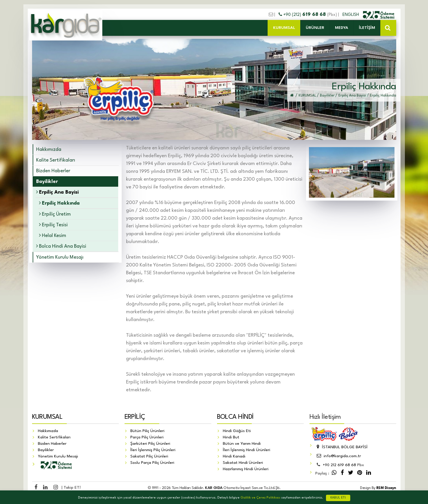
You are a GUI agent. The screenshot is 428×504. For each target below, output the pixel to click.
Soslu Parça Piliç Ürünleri (152, 463)
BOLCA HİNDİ (235, 417)
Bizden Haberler (53, 171)
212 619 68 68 (339, 465)
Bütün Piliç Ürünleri (147, 431)
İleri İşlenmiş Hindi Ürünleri (247, 450)
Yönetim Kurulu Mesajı (60, 257)
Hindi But (231, 438)
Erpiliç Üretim (55, 214)
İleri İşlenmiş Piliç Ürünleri (153, 450)
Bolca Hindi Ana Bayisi (61, 246)
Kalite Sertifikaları (56, 160)
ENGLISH (351, 15)
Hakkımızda (49, 150)
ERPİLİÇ (135, 417)
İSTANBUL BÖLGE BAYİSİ (341, 447)
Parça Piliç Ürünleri (147, 438)
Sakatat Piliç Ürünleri (149, 457)
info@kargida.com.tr (338, 456)
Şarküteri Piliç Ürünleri (150, 444)
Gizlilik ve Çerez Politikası (260, 498)
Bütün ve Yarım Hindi (242, 444)
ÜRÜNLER (315, 28)
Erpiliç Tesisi (53, 225)
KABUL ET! (338, 498)
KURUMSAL (284, 28)
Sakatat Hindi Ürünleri (243, 463)
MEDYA (342, 28)
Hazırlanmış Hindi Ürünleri (246, 469)
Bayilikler (46, 450)
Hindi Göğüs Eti (237, 431)
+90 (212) (303, 15)
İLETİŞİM (367, 28)
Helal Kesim (53, 235)
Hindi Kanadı (234, 457)
